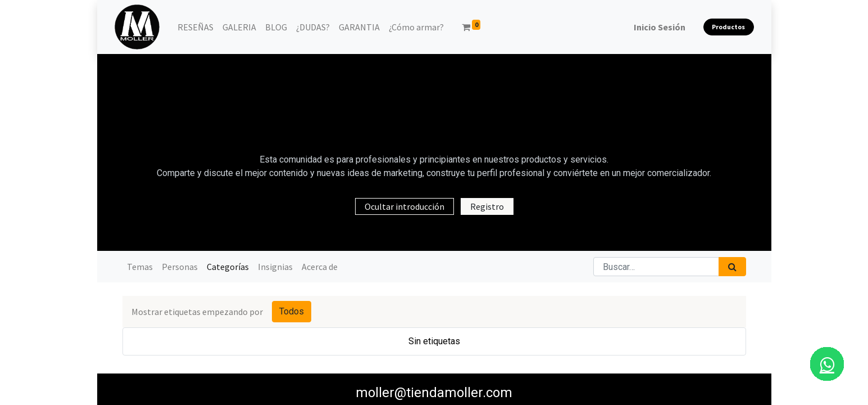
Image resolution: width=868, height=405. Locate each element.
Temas (140, 267)
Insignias (275, 267)
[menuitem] (196, 27)
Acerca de (320, 267)
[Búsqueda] (732, 267)
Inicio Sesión (660, 27)
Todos (292, 311)
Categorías (228, 267)
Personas (180, 267)
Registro (487, 206)
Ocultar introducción (405, 206)
